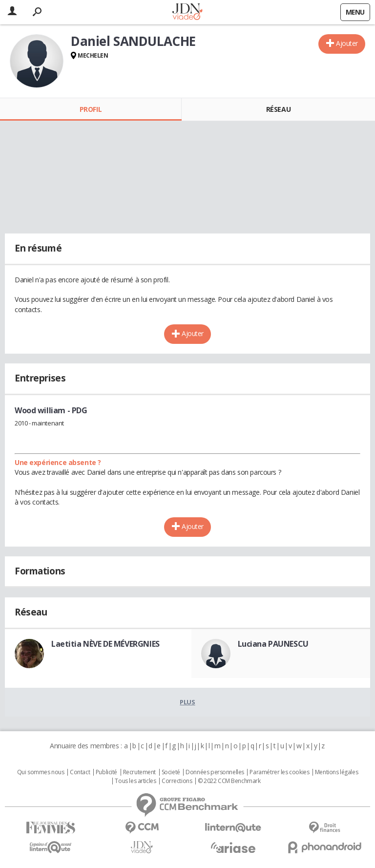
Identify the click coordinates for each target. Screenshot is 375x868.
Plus (187, 702)
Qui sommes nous (41, 772)
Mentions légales (336, 772)
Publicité (106, 772)
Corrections (177, 781)
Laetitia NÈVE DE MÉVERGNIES (105, 644)
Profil (91, 109)
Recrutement (139, 772)
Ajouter (347, 43)
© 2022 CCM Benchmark (229, 781)
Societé (171, 772)
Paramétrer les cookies (279, 772)
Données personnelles (215, 772)
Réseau (278, 109)
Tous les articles (135, 781)
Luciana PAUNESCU (273, 644)
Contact (80, 772)
